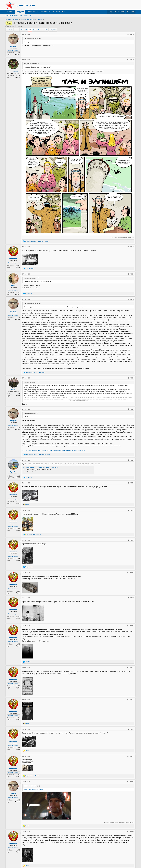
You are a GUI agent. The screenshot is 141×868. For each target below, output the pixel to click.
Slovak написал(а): (30, 413)
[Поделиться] (128, 34)
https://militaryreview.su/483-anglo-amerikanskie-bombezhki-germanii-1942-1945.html (53, 450)
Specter (13, 472)
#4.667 (132, 409)
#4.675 (132, 668)
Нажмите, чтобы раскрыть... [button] (78, 400)
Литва (18, 396)
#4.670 (132, 510)
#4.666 (132, 378)
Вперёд (52, 30)
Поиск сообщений (26, 15)
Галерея (44, 12)
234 (30, 30)
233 (26, 30)
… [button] (18, 30)
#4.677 (132, 729)
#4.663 (132, 247)
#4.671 (132, 540)
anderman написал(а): (31, 786)
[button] (38, 12)
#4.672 (132, 573)
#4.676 (132, 699)
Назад (10, 30)
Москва (18, 55)
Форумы (20, 12)
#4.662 (132, 59)
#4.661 (132, 34)
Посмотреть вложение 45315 (33, 789)
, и (37, 241)
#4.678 (132, 756)
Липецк (18, 77)
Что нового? (32, 12)
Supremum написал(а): (31, 38)
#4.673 (132, 598)
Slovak (13, 390)
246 (46, 30)
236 (39, 30)
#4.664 (132, 274)
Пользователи (58, 12)
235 (34, 30)
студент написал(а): (30, 64)
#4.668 (132, 460)
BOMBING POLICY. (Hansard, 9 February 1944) (41, 467)
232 (22, 30)
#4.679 (132, 782)
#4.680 (132, 832)
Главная (10, 12)
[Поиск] (131, 12)
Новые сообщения (12, 15)
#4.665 (132, 299)
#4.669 (132, 483)
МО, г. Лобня (16, 478)
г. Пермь (17, 267)
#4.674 (132, 626)
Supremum (13, 71)
